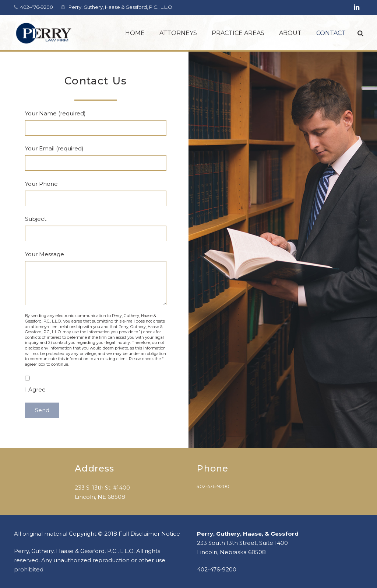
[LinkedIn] (357, 7)
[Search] (360, 33)
